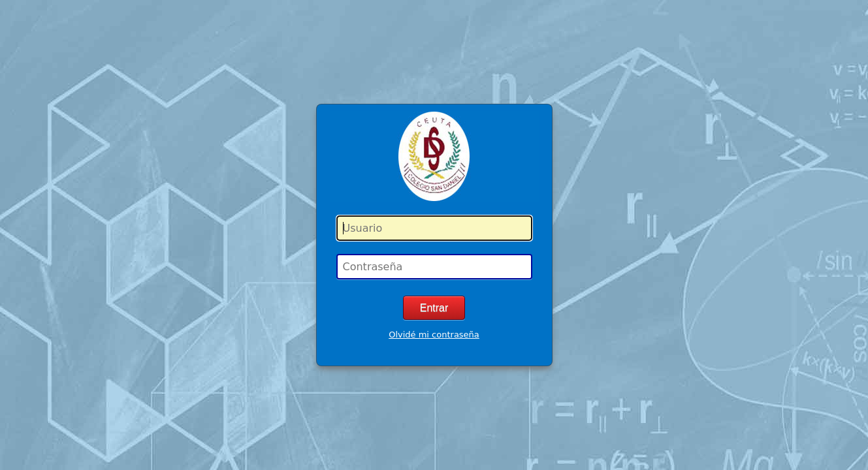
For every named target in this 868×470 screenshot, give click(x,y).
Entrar (434, 308)
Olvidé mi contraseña (434, 335)
